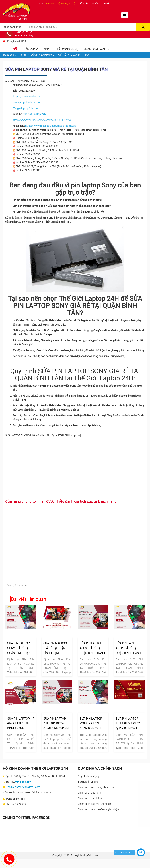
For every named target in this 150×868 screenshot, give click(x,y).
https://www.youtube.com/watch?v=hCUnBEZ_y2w (42, 120)
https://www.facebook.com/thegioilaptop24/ (51, 126)
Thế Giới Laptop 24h (34, 114)
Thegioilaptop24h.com (26, 108)
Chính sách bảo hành (90, 793)
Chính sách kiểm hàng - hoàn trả (96, 787)
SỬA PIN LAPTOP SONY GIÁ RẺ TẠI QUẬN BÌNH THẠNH (20, 648)
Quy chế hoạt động (88, 776)
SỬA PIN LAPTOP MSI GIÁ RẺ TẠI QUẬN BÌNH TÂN (91, 723)
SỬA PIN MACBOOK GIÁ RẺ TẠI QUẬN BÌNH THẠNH (56, 648)
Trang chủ (8, 55)
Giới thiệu (83, 3)
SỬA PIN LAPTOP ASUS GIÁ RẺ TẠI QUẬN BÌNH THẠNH (92, 648)
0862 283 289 (23, 782)
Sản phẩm (31, 49)
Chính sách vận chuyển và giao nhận (98, 809)
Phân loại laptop (96, 49)
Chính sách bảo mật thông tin (94, 804)
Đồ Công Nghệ (68, 49)
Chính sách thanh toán (91, 798)
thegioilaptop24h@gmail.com (23, 787)
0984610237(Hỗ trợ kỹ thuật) (61, 3)
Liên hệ (105, 3)
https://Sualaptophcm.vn (27, 97)
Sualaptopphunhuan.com (27, 102)
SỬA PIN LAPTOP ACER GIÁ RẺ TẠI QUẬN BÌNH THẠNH (128, 648)
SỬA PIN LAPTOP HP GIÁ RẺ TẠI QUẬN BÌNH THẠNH (21, 723)
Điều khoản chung (88, 782)
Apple (48, 49)
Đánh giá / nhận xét (17, 585)
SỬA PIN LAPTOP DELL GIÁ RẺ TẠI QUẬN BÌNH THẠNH (56, 723)
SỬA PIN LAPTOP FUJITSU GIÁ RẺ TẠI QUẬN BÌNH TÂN (129, 723)
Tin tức (95, 3)
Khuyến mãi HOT (17, 41)
